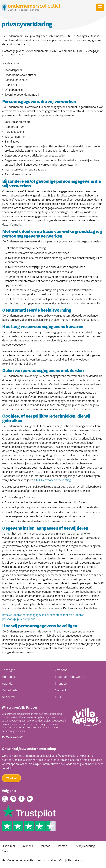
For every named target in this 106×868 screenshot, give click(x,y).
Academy (8, 697)
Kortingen (9, 670)
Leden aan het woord (70, 677)
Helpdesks (9, 677)
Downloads (10, 690)
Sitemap (62, 846)
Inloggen (61, 684)
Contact (61, 690)
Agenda (7, 684)
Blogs (5, 851)
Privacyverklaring (84, 846)
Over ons (61, 670)
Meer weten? (14, 737)
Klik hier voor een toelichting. (54, 480)
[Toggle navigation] (99, 7)
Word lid (11, 778)
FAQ (58, 697)
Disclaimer (8, 846)
